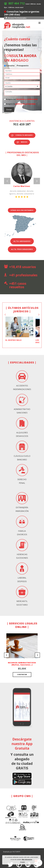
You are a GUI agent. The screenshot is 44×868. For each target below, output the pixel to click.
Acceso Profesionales (16, 18)
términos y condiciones (27, 99)
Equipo (30, 853)
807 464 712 (17, 3)
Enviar (9, 110)
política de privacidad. (26, 104)
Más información (27, 859)
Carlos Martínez (22, 186)
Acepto (23, 862)
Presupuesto (22, 66)
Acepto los (21, 99)
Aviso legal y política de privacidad (15, 853)
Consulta (9, 66)
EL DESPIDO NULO (13, 336)
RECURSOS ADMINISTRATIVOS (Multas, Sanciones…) (22, 660)
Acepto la (20, 104)
